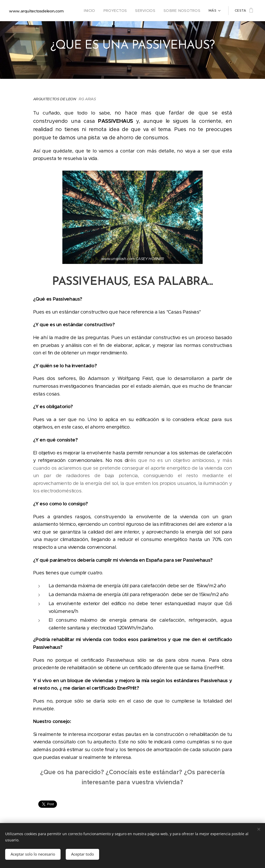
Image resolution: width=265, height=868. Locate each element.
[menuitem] (98, 11)
